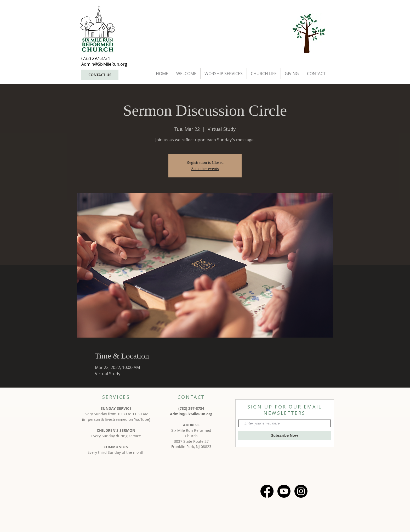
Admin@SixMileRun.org (191, 414)
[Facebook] (267, 491)
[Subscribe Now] (284, 435)
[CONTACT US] (100, 75)
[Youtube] (284, 491)
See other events (205, 169)
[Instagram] (301, 491)
